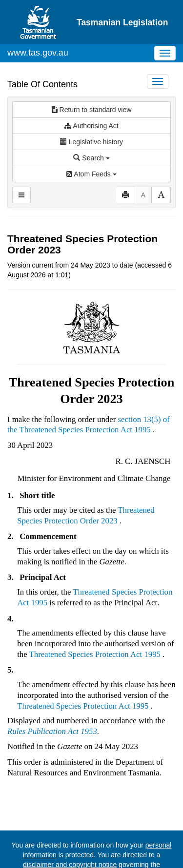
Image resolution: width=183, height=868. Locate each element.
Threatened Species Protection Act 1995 (85, 430)
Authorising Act (91, 126)
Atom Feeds (91, 174)
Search (91, 158)
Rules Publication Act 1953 (52, 731)
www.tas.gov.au (38, 53)
